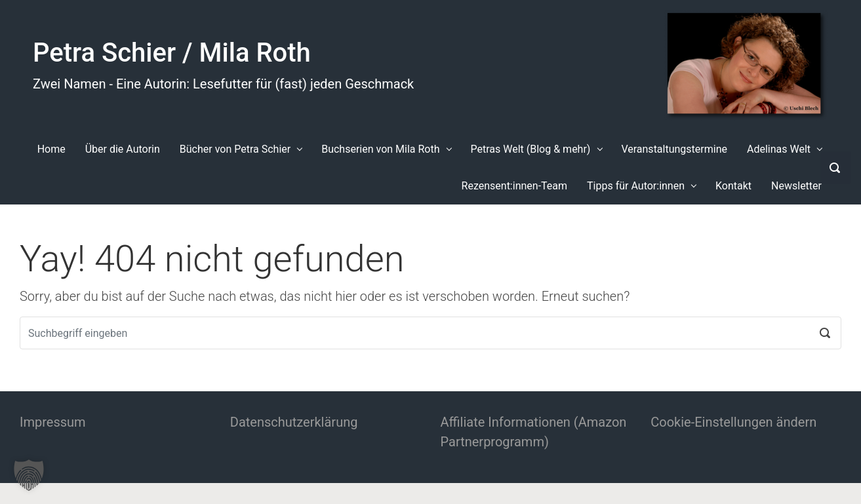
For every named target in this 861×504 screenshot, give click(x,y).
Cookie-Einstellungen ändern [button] (733, 422)
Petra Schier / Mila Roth (172, 53)
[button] (29, 475)
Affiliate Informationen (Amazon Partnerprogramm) (534, 432)
